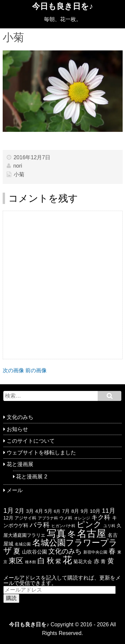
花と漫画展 (20, 464)
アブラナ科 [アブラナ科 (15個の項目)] (48, 518)
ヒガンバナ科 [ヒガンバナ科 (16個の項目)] (63, 526)
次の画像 (13, 370)
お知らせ (17, 429)
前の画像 (36, 370)
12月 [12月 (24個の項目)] (8, 518)
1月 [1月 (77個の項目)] (8, 510)
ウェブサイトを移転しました (41, 453)
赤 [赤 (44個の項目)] (96, 561)
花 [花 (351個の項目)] (67, 560)
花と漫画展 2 (31, 477)
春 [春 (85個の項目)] (112, 551)
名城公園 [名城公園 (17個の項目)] (23, 544)
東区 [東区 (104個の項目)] (16, 561)
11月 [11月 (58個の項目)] (109, 511)
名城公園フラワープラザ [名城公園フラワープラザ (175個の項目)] (60, 547)
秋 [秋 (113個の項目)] (50, 561)
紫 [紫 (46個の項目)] (58, 561)
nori (18, 166)
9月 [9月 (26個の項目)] (84, 511)
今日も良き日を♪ (62, 6)
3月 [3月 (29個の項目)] (30, 511)
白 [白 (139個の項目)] (41, 561)
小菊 (19, 174)
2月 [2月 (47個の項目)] (20, 511)
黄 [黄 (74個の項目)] (111, 561)
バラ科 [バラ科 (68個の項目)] (40, 525)
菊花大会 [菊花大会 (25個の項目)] (83, 562)
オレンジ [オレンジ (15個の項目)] (82, 518)
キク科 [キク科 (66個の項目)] (101, 517)
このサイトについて (31, 441)
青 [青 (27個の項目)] (103, 562)
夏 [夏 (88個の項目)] (17, 551)
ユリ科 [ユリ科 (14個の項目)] (109, 526)
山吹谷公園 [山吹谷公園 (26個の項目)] (34, 552)
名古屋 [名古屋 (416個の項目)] (91, 533)
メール (15, 490)
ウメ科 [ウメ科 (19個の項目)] (66, 518)
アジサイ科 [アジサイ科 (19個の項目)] (25, 518)
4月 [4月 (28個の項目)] (39, 511)
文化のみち (20, 417)
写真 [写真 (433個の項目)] (56, 533)
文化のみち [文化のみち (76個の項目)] (65, 551)
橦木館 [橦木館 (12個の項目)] (30, 562)
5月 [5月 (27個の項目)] (48, 511)
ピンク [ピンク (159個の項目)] (89, 524)
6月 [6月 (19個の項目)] (57, 511)
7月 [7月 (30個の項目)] (66, 511)
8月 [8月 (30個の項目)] (75, 511)
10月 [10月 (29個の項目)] (95, 511)
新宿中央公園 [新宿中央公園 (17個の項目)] (95, 552)
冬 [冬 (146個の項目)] (72, 534)
